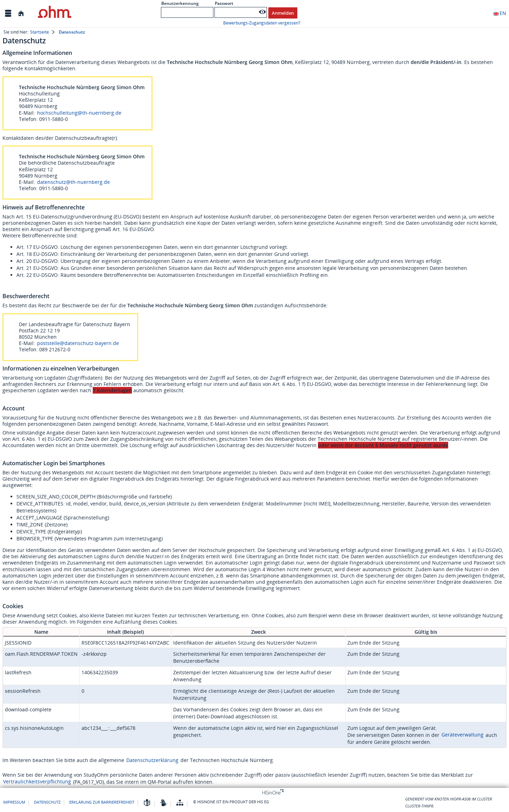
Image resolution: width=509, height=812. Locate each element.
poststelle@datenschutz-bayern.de (78, 343)
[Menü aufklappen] (8, 13)
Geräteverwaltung (462, 735)
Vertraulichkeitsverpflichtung (37, 781)
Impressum (14, 802)
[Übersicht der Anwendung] (180, 803)
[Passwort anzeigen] (262, 12)
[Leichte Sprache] (147, 803)
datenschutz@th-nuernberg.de (73, 182)
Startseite (40, 32)
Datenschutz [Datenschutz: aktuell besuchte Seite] (72, 32)
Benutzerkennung (180, 3)
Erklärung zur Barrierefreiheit (102, 802)
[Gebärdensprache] (163, 803)
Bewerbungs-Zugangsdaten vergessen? (262, 23)
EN (499, 13)
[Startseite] (21, 13)
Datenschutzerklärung (152, 760)
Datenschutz (47, 802)
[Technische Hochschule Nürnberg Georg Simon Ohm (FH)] (55, 13)
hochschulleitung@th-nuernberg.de (79, 113)
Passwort (224, 3)
